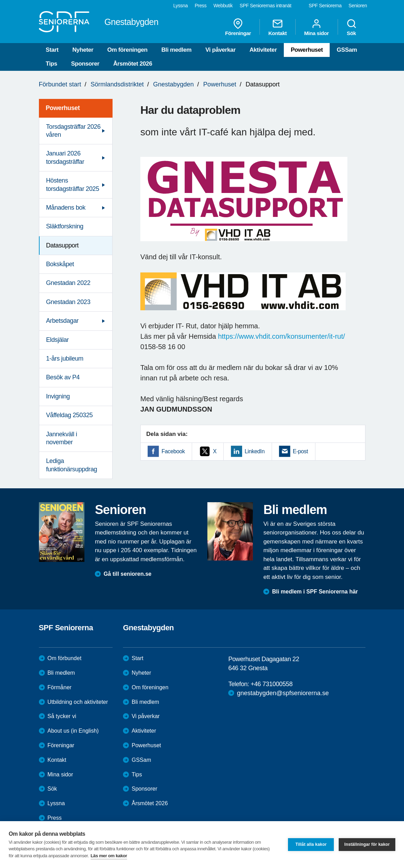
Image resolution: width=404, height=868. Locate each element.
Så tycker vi (62, 716)
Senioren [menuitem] (358, 6)
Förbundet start (60, 84)
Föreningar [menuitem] (238, 27)
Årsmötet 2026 (133, 64)
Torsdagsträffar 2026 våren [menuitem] (73, 131)
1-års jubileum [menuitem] (65, 359)
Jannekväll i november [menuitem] (62, 438)
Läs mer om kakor (109, 856)
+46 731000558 (272, 684)
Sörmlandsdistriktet (117, 84)
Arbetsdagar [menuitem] (63, 321)
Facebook (173, 451)
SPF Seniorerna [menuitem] (325, 6)
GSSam (347, 50)
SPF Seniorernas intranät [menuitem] (266, 6)
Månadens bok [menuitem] (66, 208)
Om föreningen (127, 50)
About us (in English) (73, 731)
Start (52, 50)
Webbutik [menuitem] (223, 6)
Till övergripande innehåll (0, 0)
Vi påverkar (220, 50)
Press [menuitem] (200, 6)
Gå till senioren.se (127, 574)
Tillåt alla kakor (311, 844)
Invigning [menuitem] (58, 396)
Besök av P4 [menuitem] (63, 377)
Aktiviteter (263, 50)
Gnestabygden (174, 84)
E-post (300, 451)
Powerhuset (307, 50)
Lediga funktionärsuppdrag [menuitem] (72, 465)
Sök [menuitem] (352, 27)
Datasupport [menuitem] (63, 245)
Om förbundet (65, 658)
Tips (52, 64)
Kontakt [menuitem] (277, 27)
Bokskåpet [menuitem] (60, 264)
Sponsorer (85, 64)
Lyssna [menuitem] (181, 6)
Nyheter (83, 50)
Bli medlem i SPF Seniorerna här (315, 592)
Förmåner (60, 687)
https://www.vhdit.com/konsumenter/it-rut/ (281, 336)
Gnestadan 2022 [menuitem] (68, 283)
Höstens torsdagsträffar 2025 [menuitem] (73, 184)
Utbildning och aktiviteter (78, 702)
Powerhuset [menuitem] (63, 108)
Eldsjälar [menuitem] (57, 340)
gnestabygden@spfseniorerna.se (283, 693)
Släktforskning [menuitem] (65, 226)
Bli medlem (176, 50)
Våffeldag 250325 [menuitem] (69, 415)
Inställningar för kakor (367, 844)
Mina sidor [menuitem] (316, 27)
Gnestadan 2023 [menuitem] (68, 302)
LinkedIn (254, 451)
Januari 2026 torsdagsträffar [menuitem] (65, 157)
